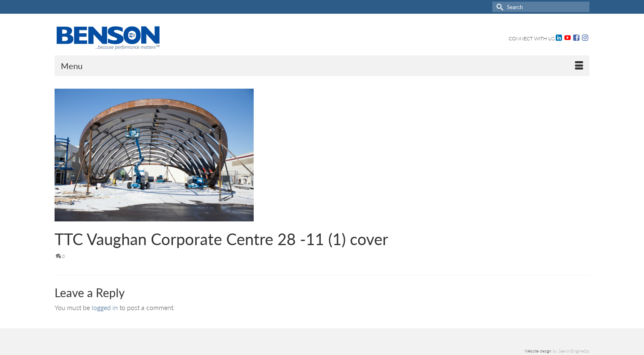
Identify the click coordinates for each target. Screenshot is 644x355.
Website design (538, 351)
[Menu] (322, 66)
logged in (105, 307)
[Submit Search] (499, 7)
